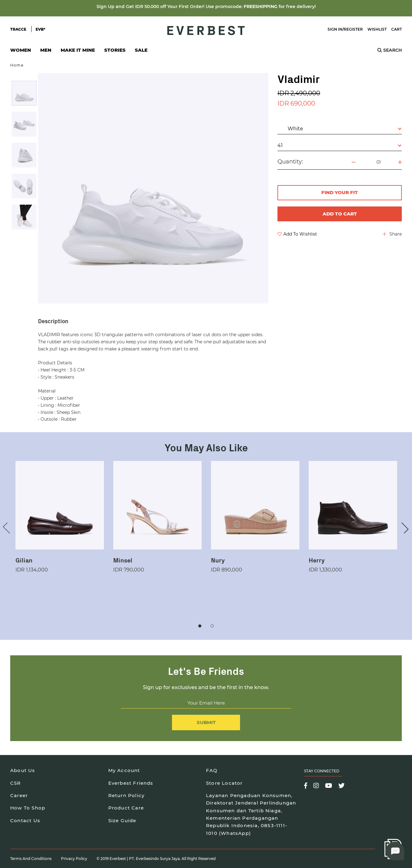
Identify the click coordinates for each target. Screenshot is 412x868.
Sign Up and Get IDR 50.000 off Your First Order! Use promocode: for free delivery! (206, 7)
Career (19, 795)
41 (339, 145)
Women (21, 52)
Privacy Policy (74, 859)
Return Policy (127, 795)
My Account (124, 770)
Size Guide (122, 820)
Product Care (126, 808)
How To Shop (28, 808)
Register (353, 29)
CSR (16, 783)
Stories (115, 50)
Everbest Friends (131, 783)
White (340, 128)
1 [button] (200, 626)
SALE (141, 50)
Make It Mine (78, 52)
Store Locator (224, 783)
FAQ (212, 770)
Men (46, 52)
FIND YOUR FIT (340, 192)
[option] (24, 93)
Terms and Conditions (31, 859)
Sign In (335, 29)
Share (392, 234)
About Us (23, 770)
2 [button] (212, 626)
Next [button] (403, 528)
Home (17, 65)
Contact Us (25, 820)
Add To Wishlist (297, 234)
